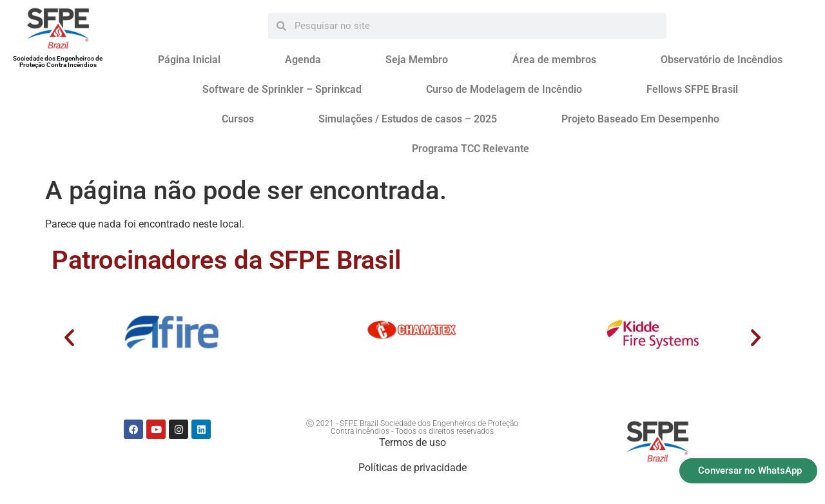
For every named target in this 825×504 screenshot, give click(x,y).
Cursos (238, 119)
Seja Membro (417, 60)
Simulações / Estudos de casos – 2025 (408, 119)
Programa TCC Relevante (471, 149)
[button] (69, 337)
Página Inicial (189, 60)
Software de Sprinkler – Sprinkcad (282, 89)
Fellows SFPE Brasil (692, 89)
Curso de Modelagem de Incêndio (504, 89)
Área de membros (554, 60)
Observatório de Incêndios (722, 60)
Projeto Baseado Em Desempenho (640, 119)
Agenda (303, 60)
